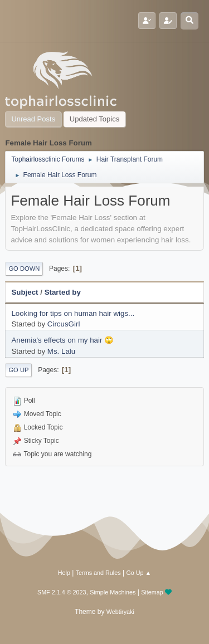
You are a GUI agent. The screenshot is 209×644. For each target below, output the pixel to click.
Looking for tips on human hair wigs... (73, 313)
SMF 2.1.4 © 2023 (62, 592)
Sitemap (152, 592)
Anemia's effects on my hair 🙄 (62, 340)
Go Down (24, 269)
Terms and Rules (98, 573)
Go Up (18, 370)
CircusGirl (64, 324)
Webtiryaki (120, 612)
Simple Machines (113, 592)
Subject (25, 292)
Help (64, 573)
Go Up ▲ (138, 573)
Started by (63, 292)
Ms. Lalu (61, 351)
